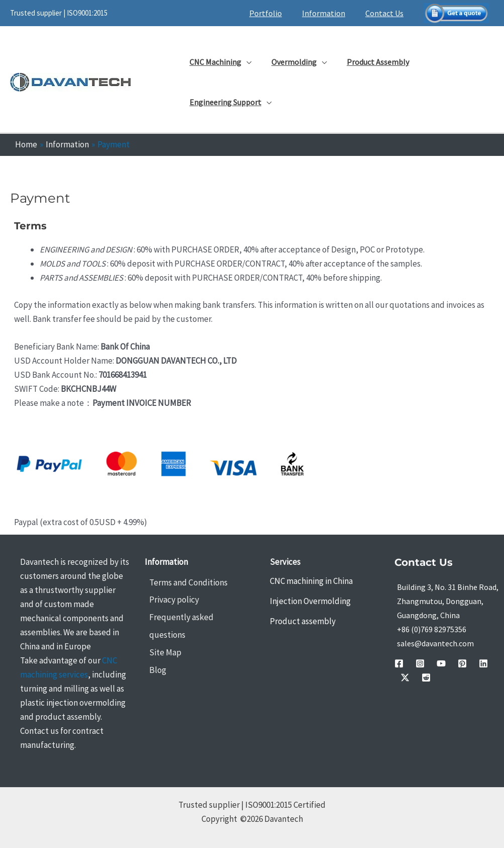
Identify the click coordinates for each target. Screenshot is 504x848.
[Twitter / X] (474, 663)
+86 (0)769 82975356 (432, 629)
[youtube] (429, 663)
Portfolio (276, 13)
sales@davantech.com (435, 643)
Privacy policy (170, 600)
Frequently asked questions (196, 617)
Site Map (161, 634)
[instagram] (414, 663)
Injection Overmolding (310, 601)
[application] (244, 62)
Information (330, 13)
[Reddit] (489, 663)
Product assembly (303, 621)
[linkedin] (459, 663)
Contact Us (386, 13)
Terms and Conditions (184, 582)
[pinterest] (444, 663)
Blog (153, 651)
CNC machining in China (311, 581)
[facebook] (399, 663)
